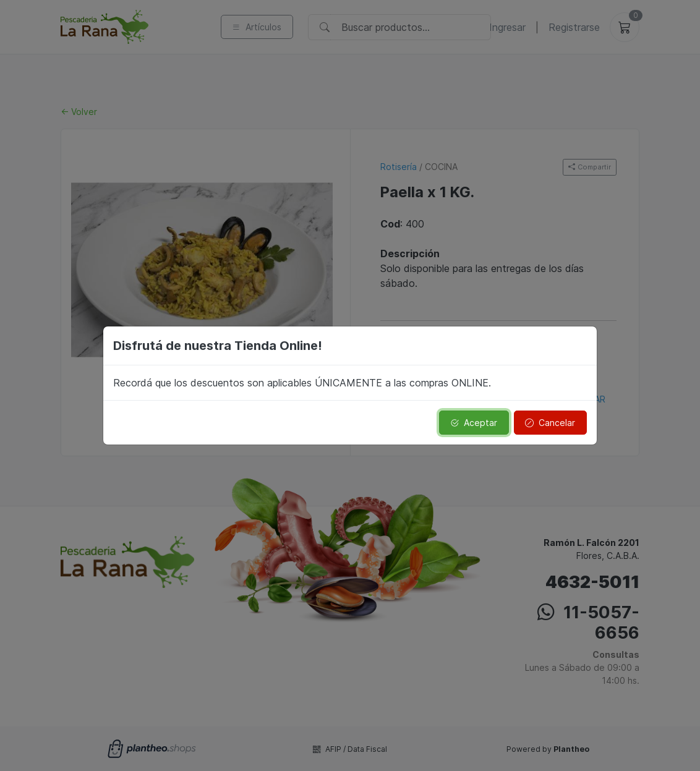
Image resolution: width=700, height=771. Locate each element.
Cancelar (550, 423)
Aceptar (474, 423)
